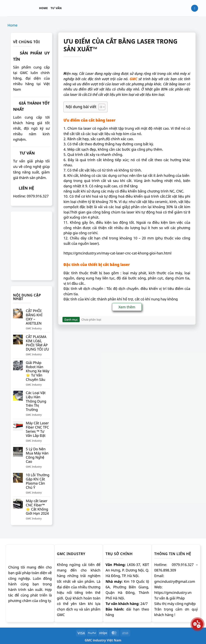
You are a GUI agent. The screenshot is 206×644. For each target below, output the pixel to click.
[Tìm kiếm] (195, 8)
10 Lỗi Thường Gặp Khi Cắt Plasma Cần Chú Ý (38, 481)
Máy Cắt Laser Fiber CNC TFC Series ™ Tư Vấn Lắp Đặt (37, 429)
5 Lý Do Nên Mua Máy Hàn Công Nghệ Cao (37, 455)
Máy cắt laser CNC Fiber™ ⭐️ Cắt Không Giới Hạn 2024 (37, 507)
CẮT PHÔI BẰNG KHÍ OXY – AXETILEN (34, 317)
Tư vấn (56, 8)
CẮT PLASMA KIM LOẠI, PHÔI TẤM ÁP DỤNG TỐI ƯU (37, 343)
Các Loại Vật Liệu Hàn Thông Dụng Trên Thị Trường (36, 401)
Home (43, 8)
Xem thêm (127, 307)
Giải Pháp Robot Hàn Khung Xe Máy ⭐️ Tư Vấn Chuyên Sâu (38, 371)
